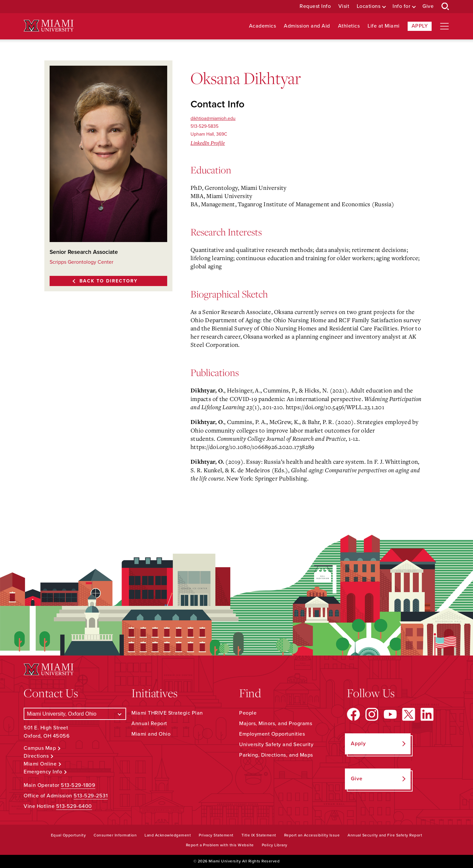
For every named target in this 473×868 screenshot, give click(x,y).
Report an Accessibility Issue (312, 835)
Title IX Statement (259, 835)
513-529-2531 (91, 796)
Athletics (349, 26)
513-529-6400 (74, 806)
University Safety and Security (276, 745)
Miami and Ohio (151, 734)
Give (428, 6)
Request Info (315, 6)
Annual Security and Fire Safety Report (385, 835)
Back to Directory (109, 281)
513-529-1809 (78, 785)
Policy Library (275, 845)
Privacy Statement (216, 835)
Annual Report (149, 723)
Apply (420, 26)
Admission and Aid (307, 26)
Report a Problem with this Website (220, 845)
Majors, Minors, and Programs (276, 723)
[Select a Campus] (75, 714)
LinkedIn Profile (208, 143)
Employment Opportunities (272, 734)
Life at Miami (384, 26)
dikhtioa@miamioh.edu (213, 118)
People (248, 713)
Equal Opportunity (68, 835)
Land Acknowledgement (168, 835)
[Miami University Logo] (49, 26)
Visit (344, 6)
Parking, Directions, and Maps (276, 755)
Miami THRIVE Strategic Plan (167, 713)
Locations (369, 6)
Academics (263, 26)
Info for (401, 6)
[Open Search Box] (445, 7)
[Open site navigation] (444, 26)
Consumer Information (115, 835)
